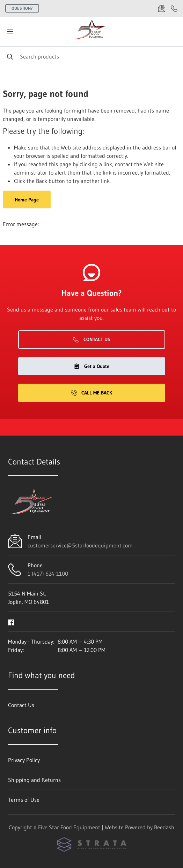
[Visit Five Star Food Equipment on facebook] (11, 622)
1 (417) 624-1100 (48, 574)
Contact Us (92, 339)
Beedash (164, 827)
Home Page (27, 200)
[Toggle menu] (10, 32)
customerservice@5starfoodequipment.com (80, 545)
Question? (22, 8)
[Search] (91, 56)
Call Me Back (91, 393)
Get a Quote (91, 366)
